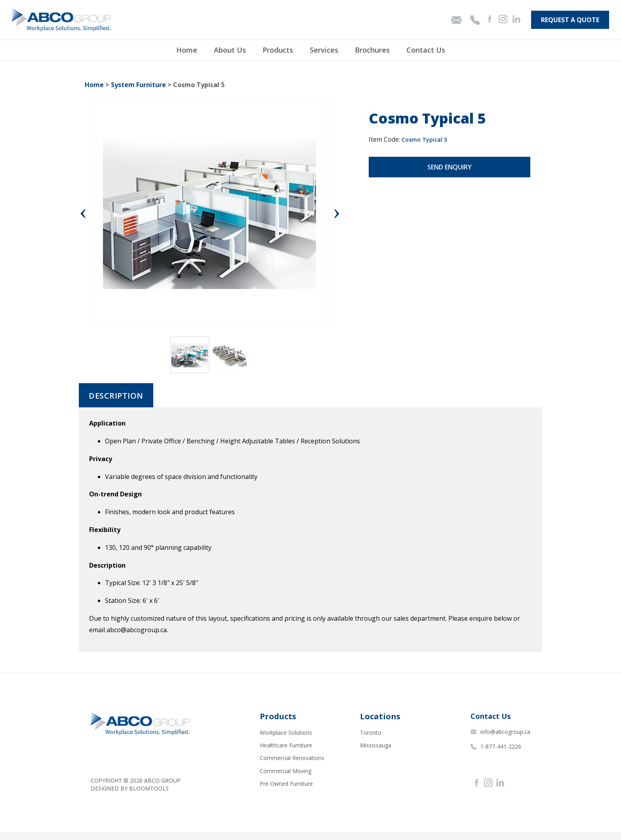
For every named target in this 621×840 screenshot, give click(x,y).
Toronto (371, 733)
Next (337, 213)
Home (187, 50)
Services (324, 50)
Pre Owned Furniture (286, 784)
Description (116, 396)
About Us (230, 50)
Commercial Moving (286, 771)
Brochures (372, 50)
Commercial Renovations (292, 758)
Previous (84, 213)
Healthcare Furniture (286, 745)
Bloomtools (149, 788)
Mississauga (376, 745)
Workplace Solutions (286, 733)
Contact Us (426, 50)
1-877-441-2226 (496, 746)
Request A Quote (570, 20)
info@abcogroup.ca (500, 732)
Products (278, 50)
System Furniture (138, 85)
